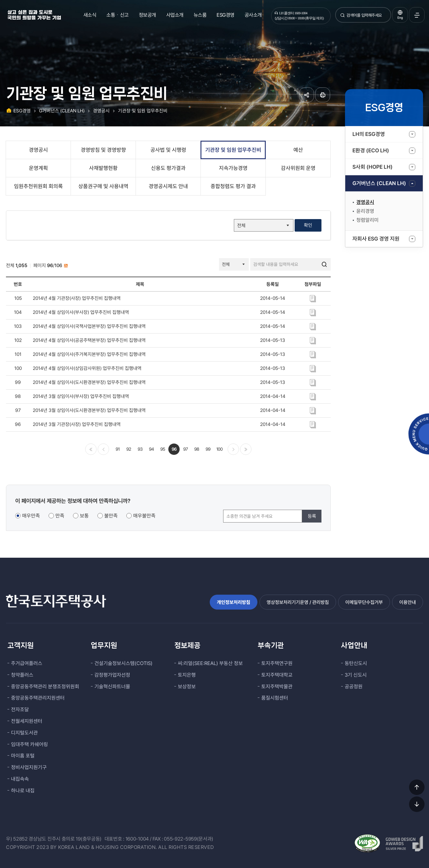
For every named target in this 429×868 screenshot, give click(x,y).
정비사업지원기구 (29, 767)
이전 (103, 449)
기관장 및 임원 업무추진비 (143, 111)
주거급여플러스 (27, 663)
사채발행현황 (103, 168)
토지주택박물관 (277, 686)
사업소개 (175, 15)
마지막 (246, 449)
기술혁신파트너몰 (112, 686)
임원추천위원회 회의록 (38, 186)
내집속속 (20, 779)
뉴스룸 (200, 15)
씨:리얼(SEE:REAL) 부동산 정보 (210, 663)
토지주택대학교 (277, 675)
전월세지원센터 (27, 721)
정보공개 (147, 15)
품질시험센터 (275, 698)
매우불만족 (144, 516)
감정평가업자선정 (112, 675)
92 (129, 449)
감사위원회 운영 (298, 168)
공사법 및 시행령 (168, 150)
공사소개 (253, 15)
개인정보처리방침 (234, 602)
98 (197, 449)
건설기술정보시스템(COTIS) (123, 663)
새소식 (90, 15)
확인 (308, 225)
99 (208, 449)
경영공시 (365, 202)
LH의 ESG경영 (369, 134)
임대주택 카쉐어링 (29, 744)
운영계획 (38, 168)
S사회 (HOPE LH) (373, 167)
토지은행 (187, 675)
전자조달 (20, 709)
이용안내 (408, 602)
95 (163, 449)
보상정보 (187, 686)
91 (118, 449)
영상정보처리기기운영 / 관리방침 (298, 602)
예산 (298, 150)
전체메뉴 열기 (417, 15)
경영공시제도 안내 (168, 186)
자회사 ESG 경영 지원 (376, 239)
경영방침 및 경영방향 (103, 150)
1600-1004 (137, 839)
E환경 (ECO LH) (371, 150)
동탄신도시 (356, 663)
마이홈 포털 (23, 756)
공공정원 (354, 686)
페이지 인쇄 (323, 95)
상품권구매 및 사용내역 (103, 186)
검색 (343, 17)
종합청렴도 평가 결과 (233, 186)
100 (219, 449)
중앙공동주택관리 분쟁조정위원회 (45, 686)
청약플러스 (22, 675)
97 (185, 449)
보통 (84, 516)
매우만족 (31, 516)
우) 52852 (17, 839)
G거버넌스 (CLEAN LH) (379, 183)
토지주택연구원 (277, 663)
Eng (400, 18)
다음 (233, 449)
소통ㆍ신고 (118, 15)
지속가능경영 (233, 168)
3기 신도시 (356, 675)
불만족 (111, 516)
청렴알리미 (367, 220)
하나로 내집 (23, 790)
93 (140, 449)
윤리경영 (365, 211)
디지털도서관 (24, 733)
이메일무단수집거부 (364, 602)
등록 (312, 516)
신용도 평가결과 (168, 168)
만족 (60, 516)
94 (151, 449)
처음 (91, 449)
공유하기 (307, 95)
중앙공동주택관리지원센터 (38, 698)
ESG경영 (226, 15)
